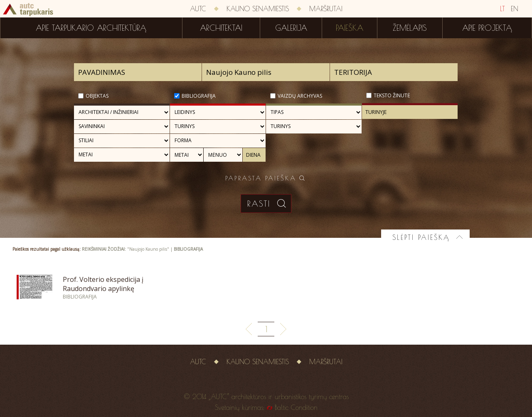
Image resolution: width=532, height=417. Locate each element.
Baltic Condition (296, 407)
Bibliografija (199, 96)
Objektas (97, 96)
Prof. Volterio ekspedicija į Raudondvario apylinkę (103, 284)
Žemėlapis (410, 28)
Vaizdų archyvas (300, 96)
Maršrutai (326, 9)
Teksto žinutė (392, 95)
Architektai (221, 28)
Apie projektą (487, 28)
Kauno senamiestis (258, 9)
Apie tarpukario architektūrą (91, 28)
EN (515, 9)
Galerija (291, 28)
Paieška (350, 28)
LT (502, 9)
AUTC (198, 9)
